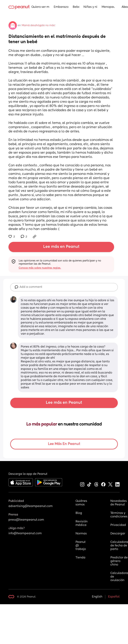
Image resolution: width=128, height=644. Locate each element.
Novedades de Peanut (119, 503)
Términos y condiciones (119, 515)
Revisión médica (82, 523)
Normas (81, 534)
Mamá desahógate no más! (38, 25)
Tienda (80, 558)
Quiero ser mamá (40, 7)
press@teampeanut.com (26, 520)
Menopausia (108, 7)
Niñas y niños (90, 7)
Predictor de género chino (119, 561)
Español (114, 597)
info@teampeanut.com (25, 534)
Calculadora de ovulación (119, 577)
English (97, 597)
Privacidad (118, 525)
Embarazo (61, 7)
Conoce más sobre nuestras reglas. (40, 268)
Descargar (118, 534)
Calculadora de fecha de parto (119, 546)
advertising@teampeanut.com (31, 506)
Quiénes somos (82, 503)
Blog (79, 513)
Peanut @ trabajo (81, 546)
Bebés (76, 7)
